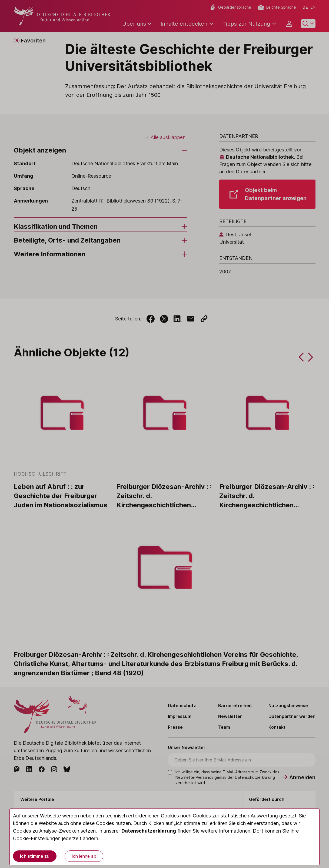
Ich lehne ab (84, 856)
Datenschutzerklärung (149, 831)
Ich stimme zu (35, 856)
